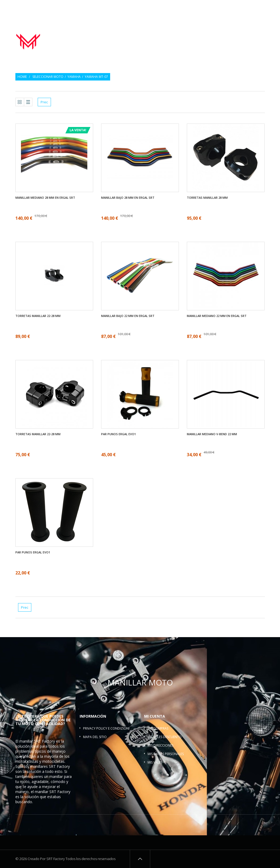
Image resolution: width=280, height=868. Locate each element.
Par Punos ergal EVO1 (119, 434)
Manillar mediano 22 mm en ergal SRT (217, 316)
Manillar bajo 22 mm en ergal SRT (128, 316)
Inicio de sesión (253, 7)
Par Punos (159, 34)
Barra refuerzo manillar (242, 40)
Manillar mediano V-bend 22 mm (212, 434)
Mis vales (155, 762)
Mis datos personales (166, 754)
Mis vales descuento (165, 737)
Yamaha (74, 77)
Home (22, 77)
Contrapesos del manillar (198, 34)
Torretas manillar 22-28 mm (38, 316)
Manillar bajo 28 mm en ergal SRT (128, 198)
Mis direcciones (160, 745)
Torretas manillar (245, 34)
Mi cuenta (155, 716)
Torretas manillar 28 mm (207, 198)
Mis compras (158, 728)
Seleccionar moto (48, 77)
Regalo (229, 7)
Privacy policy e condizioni (106, 728)
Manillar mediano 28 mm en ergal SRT (45, 198)
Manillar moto (130, 34)
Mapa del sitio (95, 737)
